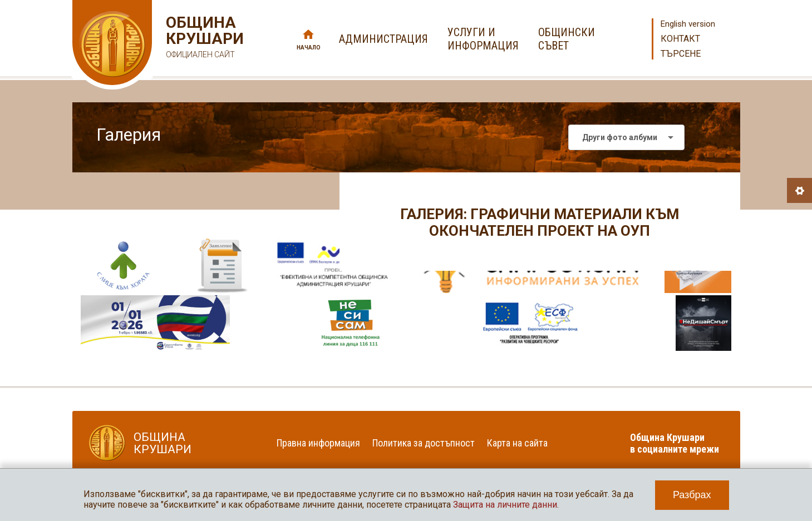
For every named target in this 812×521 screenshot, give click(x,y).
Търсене (681, 54)
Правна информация (318, 443)
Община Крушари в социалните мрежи (675, 443)
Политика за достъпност (424, 443)
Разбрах (692, 495)
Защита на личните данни (505, 505)
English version (688, 24)
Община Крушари (203, 39)
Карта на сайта (517, 443)
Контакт (680, 39)
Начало (309, 48)
